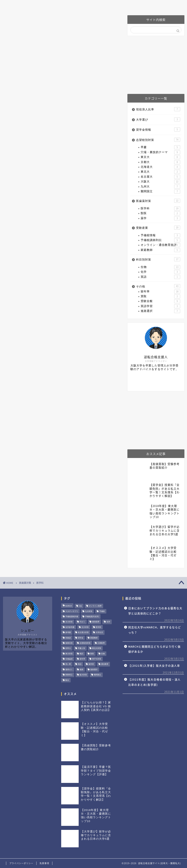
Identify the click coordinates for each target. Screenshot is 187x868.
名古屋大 (160, 177)
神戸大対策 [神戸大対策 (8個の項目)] (97, 659)
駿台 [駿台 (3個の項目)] (67, 680)
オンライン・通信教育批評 (160, 245)
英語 (160, 277)
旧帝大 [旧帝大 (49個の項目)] (68, 648)
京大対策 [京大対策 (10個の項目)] (69, 622)
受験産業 (158, 228)
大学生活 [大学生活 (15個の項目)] (99, 633)
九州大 (160, 187)
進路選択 (160, 311)
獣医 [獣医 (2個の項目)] (92, 654)
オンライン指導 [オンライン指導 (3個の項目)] (95, 606)
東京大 (160, 157)
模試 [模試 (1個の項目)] (81, 654)
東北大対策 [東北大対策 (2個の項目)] (97, 648)
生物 (160, 267)
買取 (160, 296)
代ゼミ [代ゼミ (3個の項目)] (82, 622)
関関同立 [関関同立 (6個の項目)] (69, 675)
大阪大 (160, 182)
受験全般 (160, 301)
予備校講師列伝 (160, 240)
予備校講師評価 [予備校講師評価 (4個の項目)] (72, 617)
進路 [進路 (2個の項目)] (81, 670)
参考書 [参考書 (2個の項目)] (68, 633)
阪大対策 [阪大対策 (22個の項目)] (83, 675)
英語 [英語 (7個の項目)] (80, 664)
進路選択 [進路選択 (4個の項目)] (94, 670)
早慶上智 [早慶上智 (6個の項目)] (81, 648)
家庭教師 (160, 250)
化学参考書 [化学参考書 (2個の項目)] (70, 627)
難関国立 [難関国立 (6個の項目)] (98, 675)
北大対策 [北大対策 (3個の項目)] (85, 627)
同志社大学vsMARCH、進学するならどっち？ (155, 630)
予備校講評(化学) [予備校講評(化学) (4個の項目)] (92, 617)
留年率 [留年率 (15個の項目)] (82, 659)
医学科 (160, 209)
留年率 (160, 292)
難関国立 (160, 191)
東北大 (160, 172)
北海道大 (160, 167)
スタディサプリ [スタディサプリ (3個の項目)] (72, 611)
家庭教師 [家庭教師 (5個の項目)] (94, 638)
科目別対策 (158, 259)
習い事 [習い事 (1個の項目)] (68, 664)
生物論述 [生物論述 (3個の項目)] (69, 659)
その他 (158, 286)
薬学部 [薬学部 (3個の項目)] (91, 664)
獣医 (160, 213)
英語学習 (160, 306)
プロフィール (48, 5)
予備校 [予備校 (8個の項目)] (102, 611)
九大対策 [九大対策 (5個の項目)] (89, 611)
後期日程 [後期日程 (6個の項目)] (69, 643)
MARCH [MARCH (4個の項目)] (69, 606)
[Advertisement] (156, 65)
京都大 (160, 162)
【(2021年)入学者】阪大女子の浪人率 (154, 666)
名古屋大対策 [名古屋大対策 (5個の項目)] (83, 633)
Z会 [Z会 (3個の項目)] (80, 606)
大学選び (158, 119)
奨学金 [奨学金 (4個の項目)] (81, 638)
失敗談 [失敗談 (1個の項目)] (68, 638)
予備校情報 (160, 235)
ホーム (22, 5)
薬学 (160, 218)
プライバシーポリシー (21, 863)
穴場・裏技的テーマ (160, 152)
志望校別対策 (158, 140)
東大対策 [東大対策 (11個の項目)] (69, 654)
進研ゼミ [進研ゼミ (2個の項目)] (69, 670)
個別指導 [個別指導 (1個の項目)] (96, 622)
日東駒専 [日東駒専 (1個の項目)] (101, 643)
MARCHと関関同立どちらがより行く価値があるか (154, 649)
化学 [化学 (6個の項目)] (108, 622)
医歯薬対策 (102, 5)
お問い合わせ (160, 5)
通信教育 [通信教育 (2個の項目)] (105, 664)
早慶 (160, 147)
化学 (160, 272)
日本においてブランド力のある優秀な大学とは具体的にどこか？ (155, 611)
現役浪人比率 (158, 109)
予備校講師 (130, 5)
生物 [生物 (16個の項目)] (103, 654)
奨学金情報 (158, 129)
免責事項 (44, 863)
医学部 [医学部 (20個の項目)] (98, 627)
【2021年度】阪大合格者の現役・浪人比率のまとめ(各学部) (154, 682)
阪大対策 (76, 5)
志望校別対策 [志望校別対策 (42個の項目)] (85, 643)
